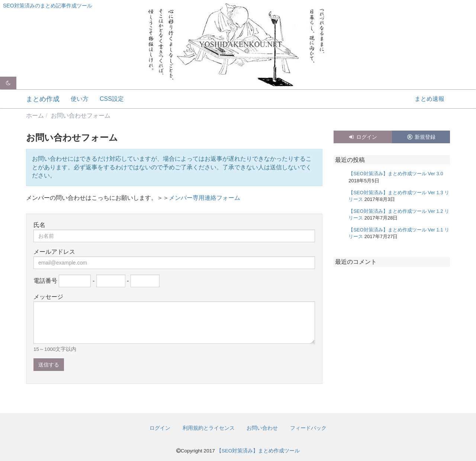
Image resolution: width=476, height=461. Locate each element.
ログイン (363, 137)
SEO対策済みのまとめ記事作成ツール (48, 6)
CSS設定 (112, 99)
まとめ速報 (430, 99)
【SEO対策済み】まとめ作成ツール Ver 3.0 (396, 174)
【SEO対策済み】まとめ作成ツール (258, 451)
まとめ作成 (43, 99)
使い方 (80, 99)
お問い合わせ (262, 428)
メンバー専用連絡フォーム (205, 198)
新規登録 (421, 137)
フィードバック (308, 428)
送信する (49, 365)
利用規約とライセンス (209, 428)
